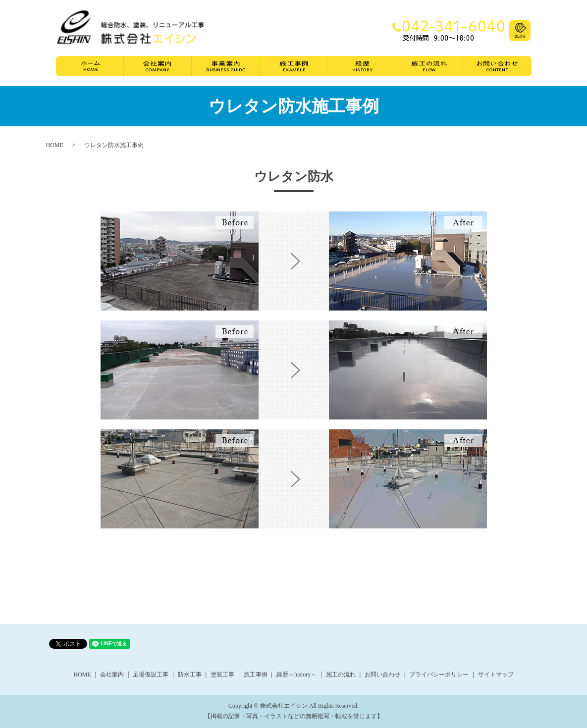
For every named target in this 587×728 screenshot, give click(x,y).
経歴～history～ (296, 675)
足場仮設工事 (151, 675)
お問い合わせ (497, 68)
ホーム (90, 68)
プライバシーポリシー (439, 675)
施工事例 (293, 68)
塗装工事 (222, 675)
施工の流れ (429, 68)
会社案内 (158, 68)
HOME (55, 145)
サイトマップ (496, 675)
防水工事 (190, 675)
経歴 (361, 68)
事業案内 (226, 68)
